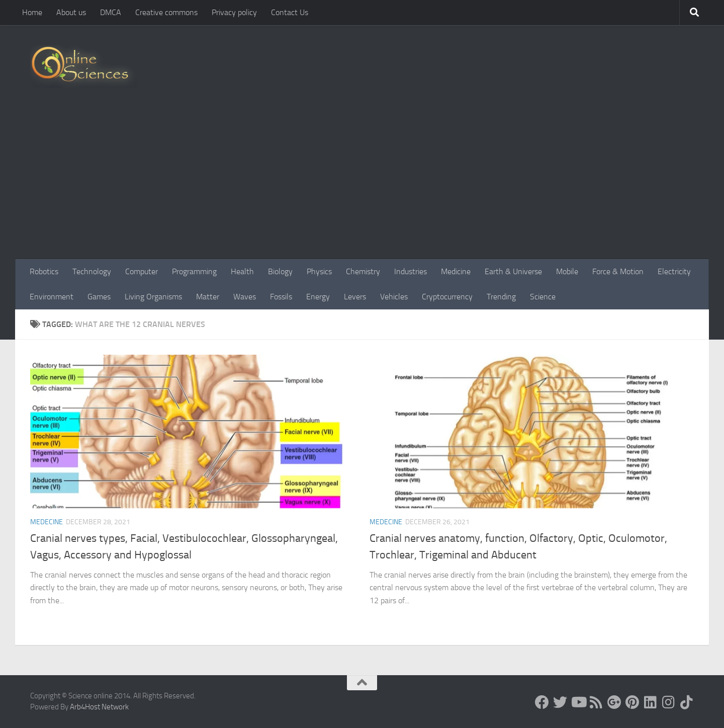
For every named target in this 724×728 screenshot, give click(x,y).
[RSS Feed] (596, 702)
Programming (194, 271)
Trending (501, 297)
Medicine (456, 271)
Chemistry (363, 271)
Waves (245, 297)
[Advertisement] (362, 184)
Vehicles (394, 297)
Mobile (567, 271)
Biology (280, 271)
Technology (92, 271)
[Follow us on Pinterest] (632, 702)
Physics (319, 271)
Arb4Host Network (99, 707)
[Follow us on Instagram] (669, 702)
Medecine (47, 522)
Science (543, 297)
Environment (52, 297)
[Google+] (614, 702)
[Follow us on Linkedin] (651, 702)
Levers (355, 297)
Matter (208, 297)
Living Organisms (153, 297)
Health (242, 271)
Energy (318, 297)
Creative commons (166, 12)
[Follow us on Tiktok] (687, 702)
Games (99, 297)
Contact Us (290, 12)
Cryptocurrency (447, 297)
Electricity (674, 271)
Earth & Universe (513, 271)
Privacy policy (234, 12)
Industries (411, 271)
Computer (142, 271)
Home (32, 12)
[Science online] (542, 702)
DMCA (111, 12)
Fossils (281, 297)
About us (71, 12)
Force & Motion (618, 271)
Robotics (44, 271)
